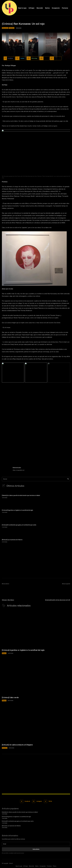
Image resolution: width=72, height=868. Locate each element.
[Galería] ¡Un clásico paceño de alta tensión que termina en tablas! (21, 495)
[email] (36, 844)
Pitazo (4, 653)
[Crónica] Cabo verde (10, 698)
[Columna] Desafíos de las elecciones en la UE (58, 600)
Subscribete (36, 849)
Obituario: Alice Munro (8, 600)
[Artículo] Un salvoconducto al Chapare (17, 745)
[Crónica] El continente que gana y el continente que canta (19, 525)
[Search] (68, 479)
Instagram (39, 801)
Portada (12, 28)
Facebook (27, 801)
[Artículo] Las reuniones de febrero (12, 540)
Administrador (17, 468)
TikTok (50, 801)
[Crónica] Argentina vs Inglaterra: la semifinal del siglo (17, 510)
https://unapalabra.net (18, 470)
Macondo (5, 28)
